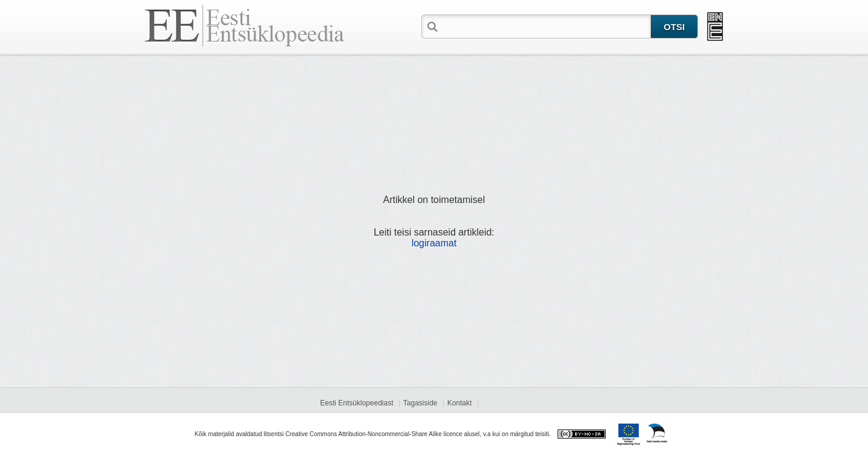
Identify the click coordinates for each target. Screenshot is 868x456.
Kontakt (460, 403)
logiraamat (434, 243)
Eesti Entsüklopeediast (357, 403)
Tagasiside (420, 403)
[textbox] (546, 26)
